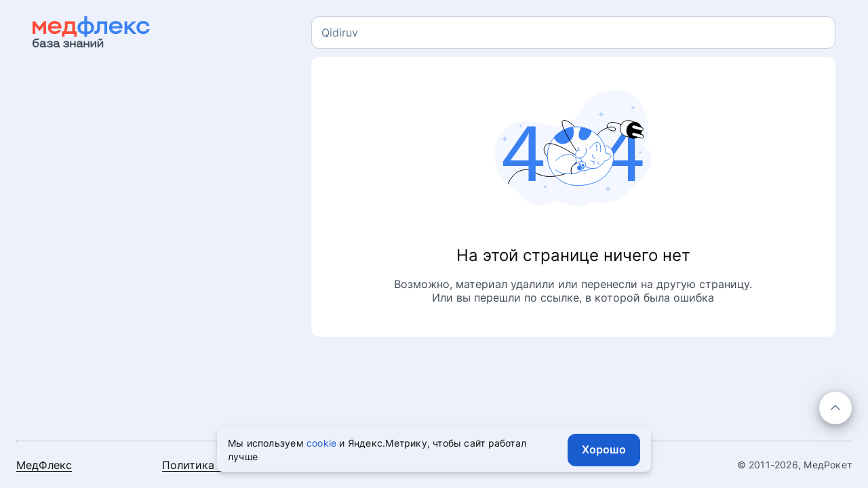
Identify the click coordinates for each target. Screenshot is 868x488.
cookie (321, 443)
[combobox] (573, 33)
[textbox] (340, 33)
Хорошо (604, 449)
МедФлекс (44, 465)
